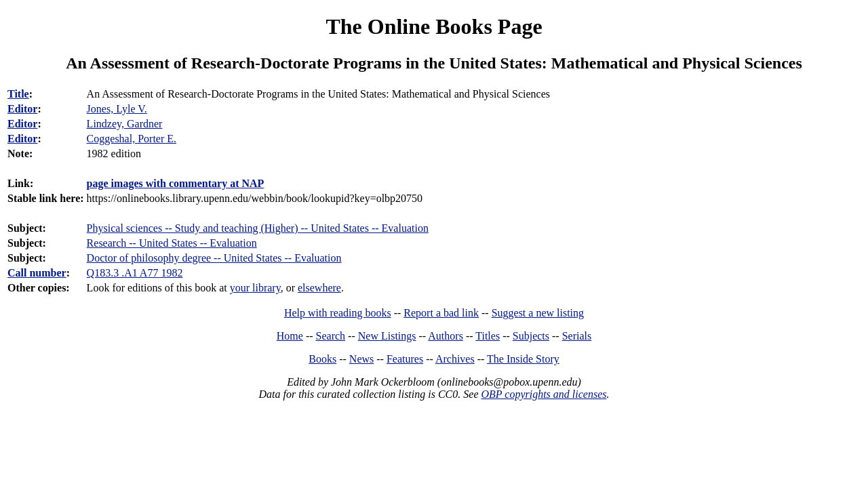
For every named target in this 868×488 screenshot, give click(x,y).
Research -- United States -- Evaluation (172, 243)
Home (290, 336)
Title (18, 94)
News (361, 359)
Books (322, 359)
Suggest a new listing (538, 313)
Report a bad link (441, 313)
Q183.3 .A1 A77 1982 (135, 273)
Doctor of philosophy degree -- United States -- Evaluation (214, 258)
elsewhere (319, 288)
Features (405, 359)
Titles (488, 336)
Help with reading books (338, 313)
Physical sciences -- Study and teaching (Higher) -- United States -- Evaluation (258, 228)
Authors (446, 336)
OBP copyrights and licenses (544, 394)
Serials (577, 336)
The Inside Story (523, 359)
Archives (455, 359)
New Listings (387, 336)
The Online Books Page (434, 26)
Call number (37, 273)
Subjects (531, 336)
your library (255, 288)
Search (331, 336)
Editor (22, 109)
